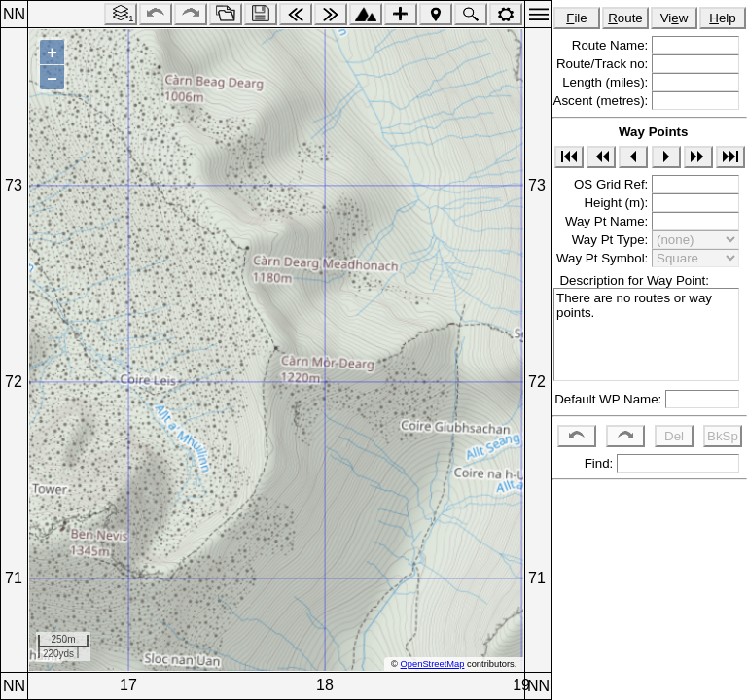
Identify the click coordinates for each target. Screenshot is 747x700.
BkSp (723, 436)
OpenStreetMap (433, 664)
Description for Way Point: (631, 280)
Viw (675, 18)
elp (722, 18)
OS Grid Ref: (613, 184)
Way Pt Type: (612, 240)
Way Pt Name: (608, 221)
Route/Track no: (604, 64)
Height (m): (618, 203)
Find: (597, 463)
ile (577, 18)
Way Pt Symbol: (604, 258)
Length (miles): (607, 82)
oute (625, 18)
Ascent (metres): (603, 101)
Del (674, 436)
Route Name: (612, 45)
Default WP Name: (610, 399)
